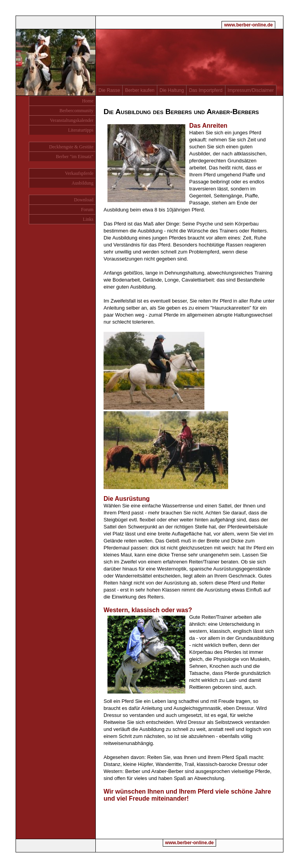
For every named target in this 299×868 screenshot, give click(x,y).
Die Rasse (109, 90)
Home (88, 101)
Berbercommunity (77, 111)
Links (88, 219)
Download (84, 200)
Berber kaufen (140, 90)
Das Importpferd (206, 90)
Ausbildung (83, 183)
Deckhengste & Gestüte (71, 147)
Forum (87, 210)
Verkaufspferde (79, 173)
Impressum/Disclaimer (251, 90)
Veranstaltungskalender (72, 120)
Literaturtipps (81, 130)
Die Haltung (172, 90)
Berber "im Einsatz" (75, 157)
